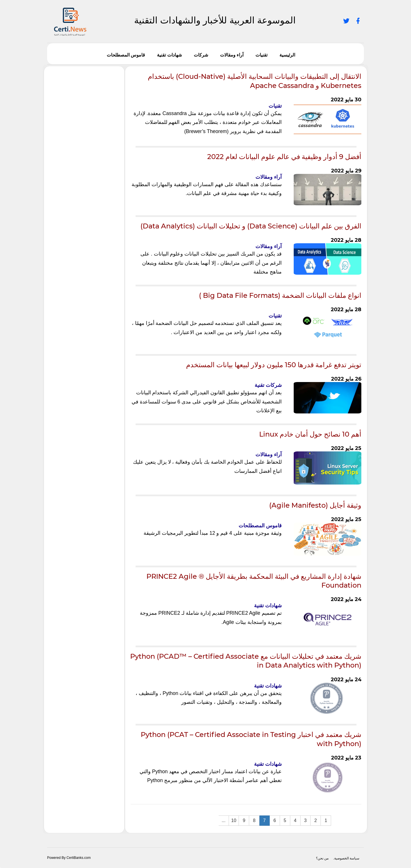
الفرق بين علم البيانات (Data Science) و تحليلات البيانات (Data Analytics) (251, 226)
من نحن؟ (322, 858)
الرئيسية (287, 55)
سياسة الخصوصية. (346, 858)
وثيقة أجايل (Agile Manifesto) (315, 505)
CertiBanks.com (79, 858)
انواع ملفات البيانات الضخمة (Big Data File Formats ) (280, 295)
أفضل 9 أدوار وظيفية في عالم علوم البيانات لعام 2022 (284, 157)
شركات (201, 55)
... (224, 820)
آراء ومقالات (232, 55)
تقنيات (261, 55)
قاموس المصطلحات (126, 55)
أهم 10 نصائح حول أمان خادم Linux (310, 434)
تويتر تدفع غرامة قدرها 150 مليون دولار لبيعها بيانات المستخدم (274, 365)
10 (234, 820)
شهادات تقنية (169, 55)
